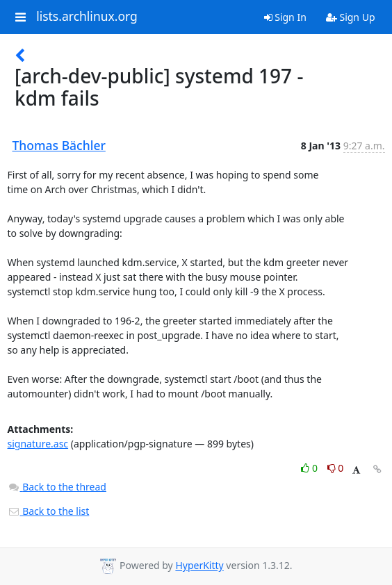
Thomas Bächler (59, 145)
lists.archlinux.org (87, 17)
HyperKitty (199, 566)
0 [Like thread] (310, 468)
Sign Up (351, 17)
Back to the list (49, 511)
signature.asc (38, 444)
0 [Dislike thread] (336, 468)
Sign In (285, 17)
